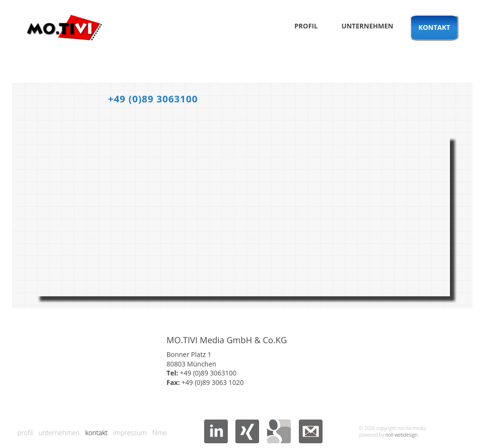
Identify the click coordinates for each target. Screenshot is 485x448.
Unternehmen (368, 26)
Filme (160, 433)
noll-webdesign (402, 435)
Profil (306, 26)
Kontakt (434, 27)
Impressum (130, 433)
